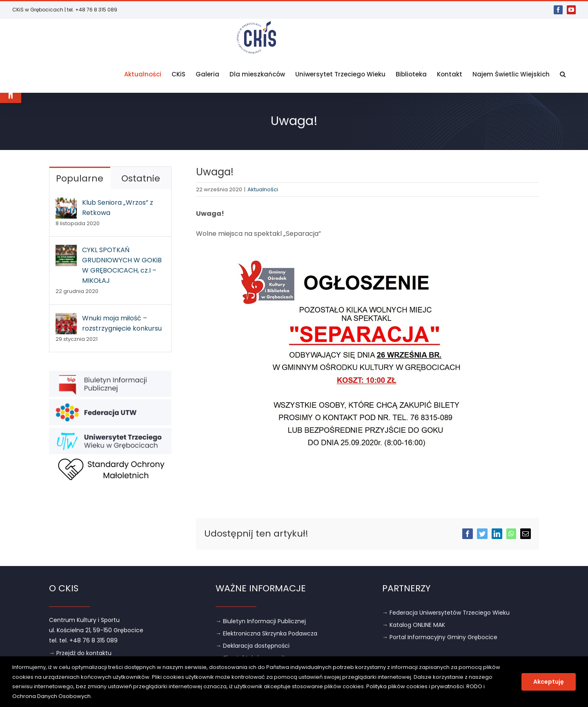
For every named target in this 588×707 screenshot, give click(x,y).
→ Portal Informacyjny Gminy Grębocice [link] (440, 637)
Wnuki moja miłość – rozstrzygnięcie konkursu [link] (122, 323)
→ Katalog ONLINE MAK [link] (414, 624)
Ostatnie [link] (141, 178)
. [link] (91, 696)
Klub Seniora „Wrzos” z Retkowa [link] (118, 207)
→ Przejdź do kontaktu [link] (80, 653)
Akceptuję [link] (549, 682)
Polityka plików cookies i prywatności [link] (415, 686)
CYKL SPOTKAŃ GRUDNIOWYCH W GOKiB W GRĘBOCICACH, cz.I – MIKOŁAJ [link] (122, 265)
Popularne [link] (80, 178)
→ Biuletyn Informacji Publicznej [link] (261, 621)
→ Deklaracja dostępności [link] (253, 645)
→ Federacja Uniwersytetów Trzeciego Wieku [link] (446, 612)
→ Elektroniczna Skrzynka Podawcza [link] (266, 633)
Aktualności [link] (263, 189)
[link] (11, 92)
